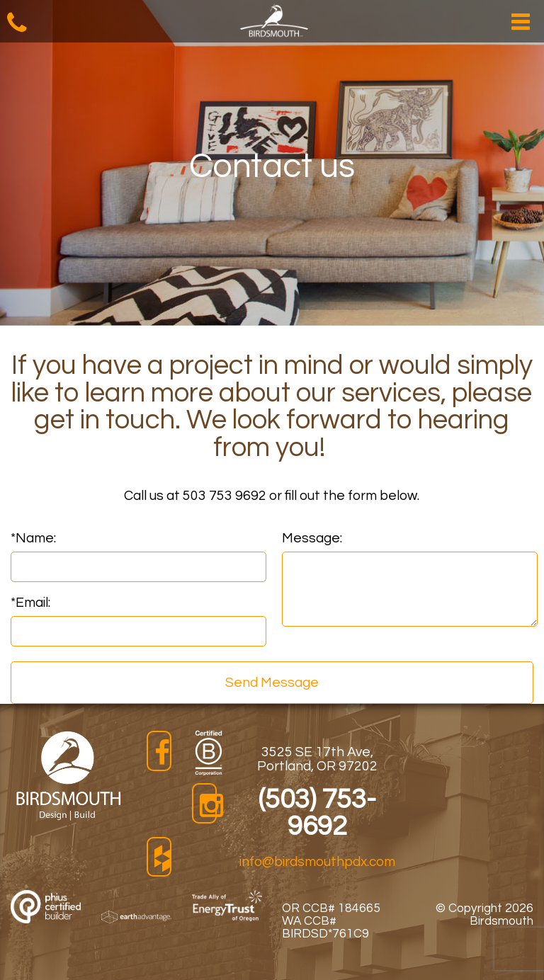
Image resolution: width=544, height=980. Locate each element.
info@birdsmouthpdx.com (317, 862)
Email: (30, 603)
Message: (312, 538)
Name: (33, 538)
